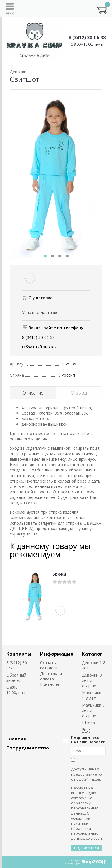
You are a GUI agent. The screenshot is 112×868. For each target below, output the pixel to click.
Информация (57, 654)
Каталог (92, 654)
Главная (16, 738)
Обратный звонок (39, 347)
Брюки (59, 574)
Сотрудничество (28, 748)
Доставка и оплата (51, 676)
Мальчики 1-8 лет (92, 695)
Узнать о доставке (40, 312)
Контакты (19, 654)
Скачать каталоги (49, 665)
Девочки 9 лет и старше (92, 680)
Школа (88, 723)
